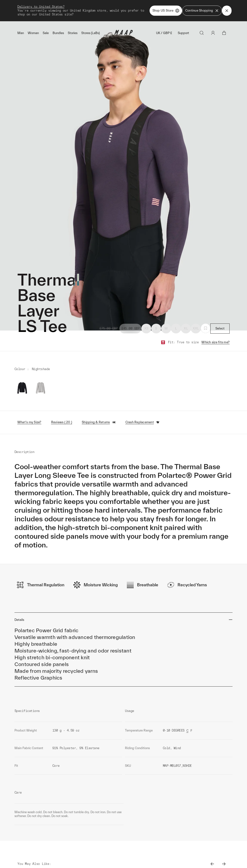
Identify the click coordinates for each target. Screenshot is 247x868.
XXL (196, 307)
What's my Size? (29, 401)
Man (21, 12)
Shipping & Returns (99, 401)
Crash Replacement (143, 401)
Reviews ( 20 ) (62, 401)
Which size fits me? (216, 321)
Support (183, 12)
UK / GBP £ (164, 12)
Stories (73, 12)
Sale (46, 12)
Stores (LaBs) (91, 12)
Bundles (58, 12)
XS (146, 307)
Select (220, 307)
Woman (33, 12)
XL (186, 307)
